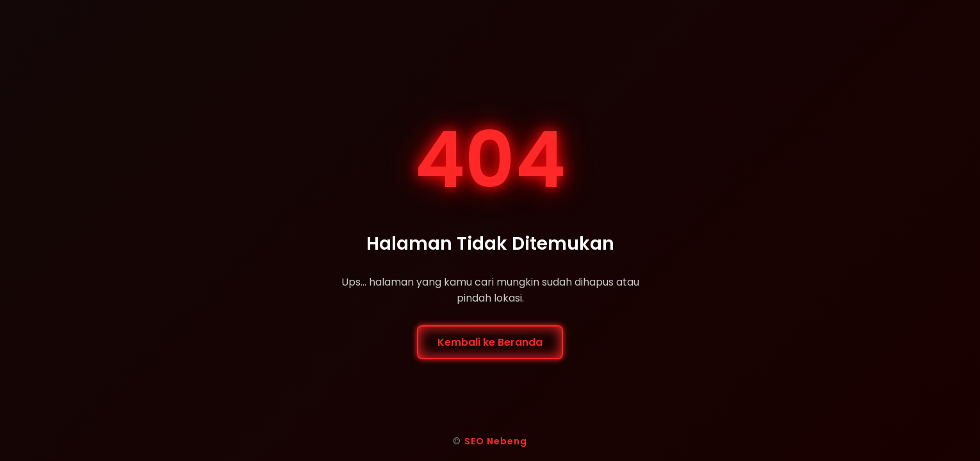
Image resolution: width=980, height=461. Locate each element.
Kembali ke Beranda (490, 342)
